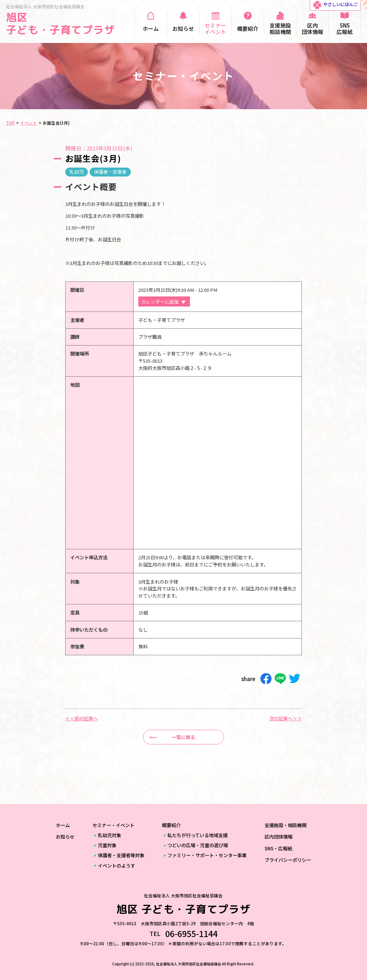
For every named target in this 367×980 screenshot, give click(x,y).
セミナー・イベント (113, 825)
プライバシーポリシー (288, 860)
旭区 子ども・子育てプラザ (61, 23)
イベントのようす (116, 866)
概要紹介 (171, 825)
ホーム (63, 825)
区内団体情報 (278, 837)
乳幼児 (77, 172)
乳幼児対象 (109, 835)
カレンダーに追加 (160, 302)
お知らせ (65, 837)
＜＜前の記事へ (82, 718)
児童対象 (107, 845)
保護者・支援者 (110, 172)
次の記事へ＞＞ (285, 718)
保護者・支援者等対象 (121, 855)
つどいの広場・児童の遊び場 (198, 845)
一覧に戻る (183, 737)
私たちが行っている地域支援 (197, 835)
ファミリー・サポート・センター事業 (207, 855)
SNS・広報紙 (278, 848)
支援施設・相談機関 (285, 825)
